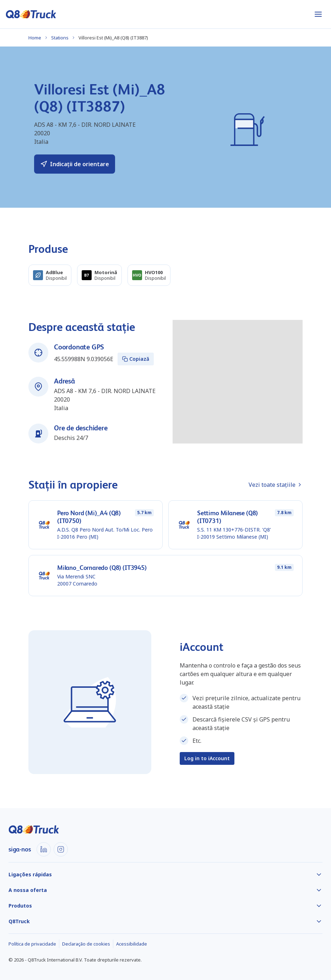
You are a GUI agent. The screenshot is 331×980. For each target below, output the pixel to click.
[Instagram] (61, 849)
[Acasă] (31, 14)
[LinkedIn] (44, 849)
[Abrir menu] (318, 14)
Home (35, 38)
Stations (60, 38)
